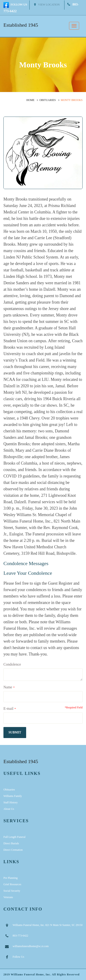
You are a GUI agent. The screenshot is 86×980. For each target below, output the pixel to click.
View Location (47, 5)
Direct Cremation (13, 850)
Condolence (12, 664)
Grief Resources (12, 884)
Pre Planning (11, 878)
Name (8, 687)
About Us (9, 809)
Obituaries (48, 100)
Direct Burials (11, 843)
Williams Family (13, 796)
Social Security (12, 891)
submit (15, 732)
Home (30, 100)
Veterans (8, 897)
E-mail (8, 708)
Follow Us (18, 957)
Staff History (11, 802)
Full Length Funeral (14, 837)
